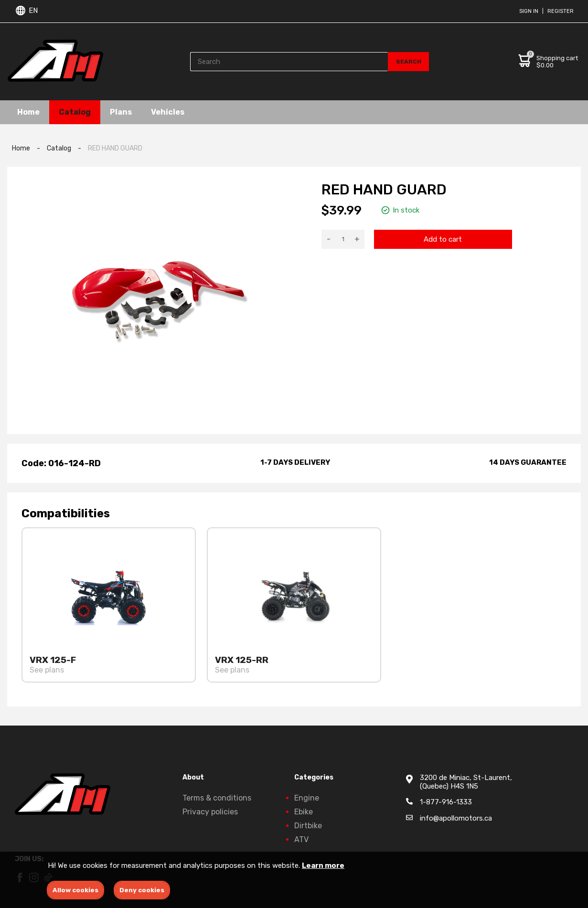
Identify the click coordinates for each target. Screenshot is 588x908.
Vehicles (168, 112)
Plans (121, 112)
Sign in (529, 11)
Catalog (75, 112)
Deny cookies (142, 890)
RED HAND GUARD (115, 148)
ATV (301, 839)
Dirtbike (308, 826)
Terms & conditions (217, 798)
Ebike (304, 812)
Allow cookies (75, 890)
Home (28, 112)
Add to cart (443, 239)
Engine (307, 798)
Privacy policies (210, 812)
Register (561, 11)
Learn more (323, 865)
